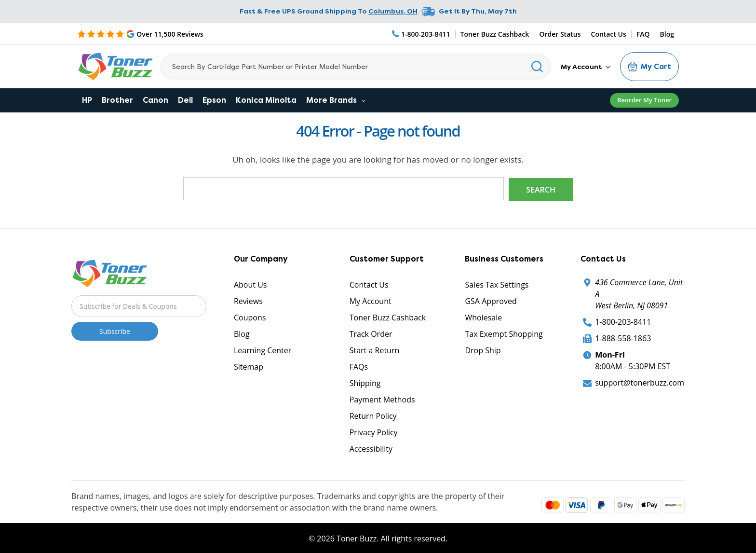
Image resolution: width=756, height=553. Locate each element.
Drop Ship (483, 349)
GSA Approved (491, 300)
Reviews (248, 300)
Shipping (365, 382)
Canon (155, 100)
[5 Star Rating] (140, 34)
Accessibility (371, 448)
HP (87, 100)
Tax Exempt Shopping (504, 333)
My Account (586, 67)
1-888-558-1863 (623, 337)
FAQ (643, 34)
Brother (117, 100)
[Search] (356, 67)
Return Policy (373, 415)
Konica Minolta (266, 100)
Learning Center (263, 349)
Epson (214, 100)
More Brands (336, 100)
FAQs (359, 366)
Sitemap (249, 366)
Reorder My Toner (644, 100)
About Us (250, 284)
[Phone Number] (421, 34)
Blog (667, 34)
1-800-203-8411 (623, 321)
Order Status (560, 34)
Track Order (371, 333)
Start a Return (375, 349)
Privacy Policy (374, 431)
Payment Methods (382, 399)
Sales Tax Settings (497, 284)
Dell (185, 100)
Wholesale (483, 317)
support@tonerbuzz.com (640, 382)
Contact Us (609, 34)
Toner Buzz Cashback (495, 34)
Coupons (250, 317)
